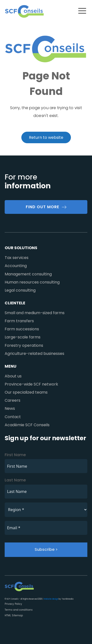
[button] (82, 12)
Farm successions (22, 329)
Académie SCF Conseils (27, 425)
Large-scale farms (23, 337)
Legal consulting (20, 290)
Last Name (15, 480)
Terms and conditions (19, 610)
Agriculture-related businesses (34, 354)
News (10, 408)
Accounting (16, 266)
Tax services (17, 258)
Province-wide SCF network (31, 384)
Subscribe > (46, 549)
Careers (13, 400)
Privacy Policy (13, 604)
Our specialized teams (26, 392)
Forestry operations (24, 345)
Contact (13, 417)
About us (13, 376)
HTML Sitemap (14, 615)
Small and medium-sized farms (35, 313)
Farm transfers (19, 321)
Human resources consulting (32, 282)
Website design (51, 599)
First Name (15, 455)
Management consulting (28, 274)
